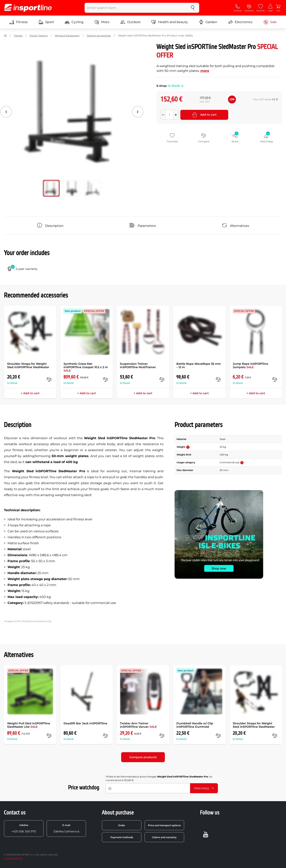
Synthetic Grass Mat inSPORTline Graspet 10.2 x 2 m (86, 367)
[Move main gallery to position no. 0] (51, 188)
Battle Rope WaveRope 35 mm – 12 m (199, 365)
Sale (270, 22)
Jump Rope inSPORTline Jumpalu (250, 365)
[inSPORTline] (28, 8)
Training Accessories (99, 36)
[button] (182, 86)
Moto (102, 22)
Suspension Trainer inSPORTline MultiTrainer (138, 365)
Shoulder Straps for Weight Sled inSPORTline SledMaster (28, 365)
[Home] (5, 36)
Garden (208, 22)
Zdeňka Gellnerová (66, 828)
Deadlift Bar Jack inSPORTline (85, 723)
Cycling (74, 22)
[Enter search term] (136, 8)
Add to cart (204, 115)
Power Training (39, 36)
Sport (46, 22)
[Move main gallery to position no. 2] (93, 188)
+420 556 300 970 (24, 828)
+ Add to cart (30, 393)
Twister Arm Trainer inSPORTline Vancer (138, 725)
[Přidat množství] (176, 115)
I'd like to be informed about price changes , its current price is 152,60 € (159, 778)
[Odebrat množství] (163, 115)
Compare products (143, 757)
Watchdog (204, 788)
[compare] (49, 379)
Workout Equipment (67, 36)
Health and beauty (170, 22)
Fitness (18, 22)
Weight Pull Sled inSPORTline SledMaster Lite (29, 725)
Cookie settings (13, 858)
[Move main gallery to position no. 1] (72, 188)
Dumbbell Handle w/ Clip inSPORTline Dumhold (195, 725)
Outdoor (130, 22)
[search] (193, 8)
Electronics (240, 22)
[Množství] (169, 115)
